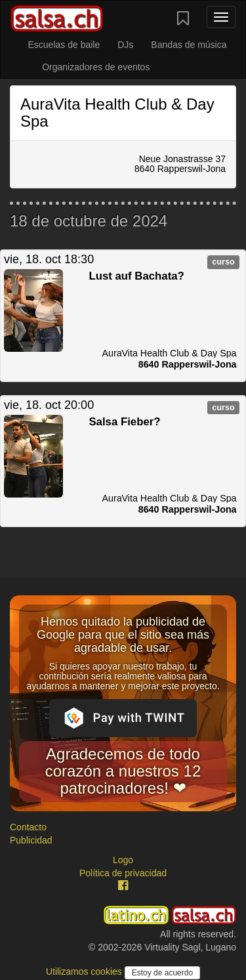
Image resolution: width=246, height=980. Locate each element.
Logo (123, 860)
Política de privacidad (123, 873)
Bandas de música (189, 45)
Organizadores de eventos (96, 67)
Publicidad (31, 840)
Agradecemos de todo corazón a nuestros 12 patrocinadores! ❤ (123, 771)
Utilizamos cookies (85, 971)
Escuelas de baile (64, 45)
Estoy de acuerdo (162, 973)
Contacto (28, 827)
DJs (125, 45)
